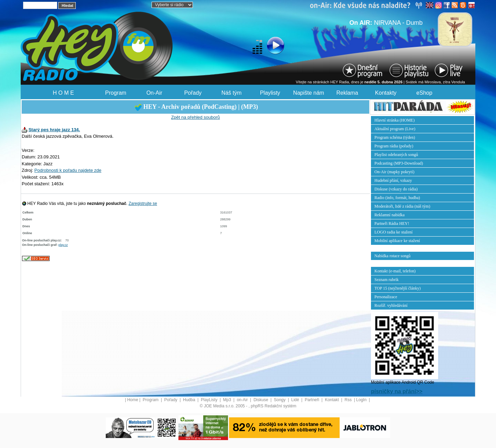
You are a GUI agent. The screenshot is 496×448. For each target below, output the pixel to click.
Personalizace (386, 297)
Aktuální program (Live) (395, 129)
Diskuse (261, 400)
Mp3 (228, 400)
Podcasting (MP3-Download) (399, 163)
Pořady (193, 93)
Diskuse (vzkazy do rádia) (396, 189)
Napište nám (309, 93)
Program (116, 93)
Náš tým (232, 93)
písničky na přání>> (397, 391)
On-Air (154, 93)
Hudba (190, 400)
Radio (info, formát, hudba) (397, 198)
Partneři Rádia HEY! (392, 223)
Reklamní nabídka (390, 215)
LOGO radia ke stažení (394, 232)
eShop (424, 93)
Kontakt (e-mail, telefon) (395, 271)
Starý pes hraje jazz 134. (54, 130)
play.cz (63, 245)
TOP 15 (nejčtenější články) (397, 288)
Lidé (296, 400)
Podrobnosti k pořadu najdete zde (68, 170)
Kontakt (332, 400)
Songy (280, 400)
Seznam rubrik (386, 280)
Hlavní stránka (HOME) (395, 120)
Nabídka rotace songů (392, 256)
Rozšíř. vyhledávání (391, 305)
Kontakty (386, 93)
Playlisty (270, 93)
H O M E (63, 93)
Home (133, 400)
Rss (349, 400)
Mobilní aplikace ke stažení (397, 241)
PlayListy (210, 400)
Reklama (347, 93)
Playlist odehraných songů (396, 155)
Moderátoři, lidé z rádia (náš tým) (402, 206)
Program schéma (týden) (395, 137)
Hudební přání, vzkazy (393, 180)
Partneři (313, 400)
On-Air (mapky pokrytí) (394, 172)
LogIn (362, 400)
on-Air (243, 400)
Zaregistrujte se (143, 204)
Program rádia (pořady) (394, 146)
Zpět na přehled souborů (196, 117)
